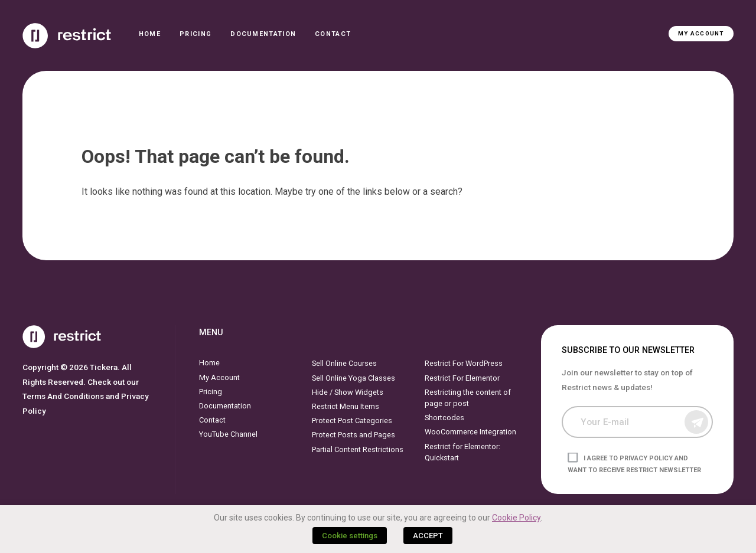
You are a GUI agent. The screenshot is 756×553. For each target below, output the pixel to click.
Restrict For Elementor (462, 378)
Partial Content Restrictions (358, 449)
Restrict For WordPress (464, 363)
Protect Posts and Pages (353, 435)
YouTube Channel (228, 434)
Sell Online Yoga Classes (353, 378)
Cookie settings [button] (350, 536)
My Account (701, 33)
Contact (333, 34)
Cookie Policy (516, 518)
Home (150, 34)
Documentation (263, 34)
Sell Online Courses (344, 363)
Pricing (195, 34)
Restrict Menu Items (346, 406)
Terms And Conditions (63, 396)
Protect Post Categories (352, 421)
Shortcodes (444, 418)
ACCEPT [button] (428, 536)
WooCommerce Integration (470, 432)
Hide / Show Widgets (348, 392)
